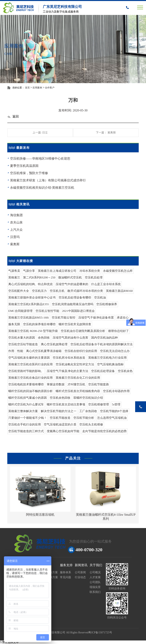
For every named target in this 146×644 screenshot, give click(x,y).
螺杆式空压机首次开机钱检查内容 (78, 391)
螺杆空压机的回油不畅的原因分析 (30, 391)
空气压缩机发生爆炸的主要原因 (29, 358)
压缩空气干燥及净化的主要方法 (67, 371)
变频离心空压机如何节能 (63, 431)
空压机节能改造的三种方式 (26, 431)
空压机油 (100, 298)
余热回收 (44, 338)
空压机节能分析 (84, 418)
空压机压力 (39, 291)
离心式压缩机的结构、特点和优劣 (30, 284)
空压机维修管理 (99, 404)
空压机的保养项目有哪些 (39, 324)
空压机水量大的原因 (22, 338)
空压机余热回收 (60, 398)
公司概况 (95, 572)
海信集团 (16, 215)
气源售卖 (14, 271)
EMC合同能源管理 (20, 311)
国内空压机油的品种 (104, 338)
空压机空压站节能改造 (23, 344)
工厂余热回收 (88, 411)
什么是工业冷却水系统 (106, 284)
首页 (27, 88)
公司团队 (95, 582)
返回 (13, 116)
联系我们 (95, 592)
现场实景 (95, 587)
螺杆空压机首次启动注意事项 (66, 404)
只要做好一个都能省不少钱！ (28, 418)
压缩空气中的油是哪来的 (72, 284)
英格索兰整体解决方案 (23, 411)
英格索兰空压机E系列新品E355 (29, 304)
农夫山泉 (16, 222)
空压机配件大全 (19, 291)
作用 (11, 351)
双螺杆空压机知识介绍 (88, 398)
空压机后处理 (94, 277)
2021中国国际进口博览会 (78, 311)
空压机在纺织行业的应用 (81, 351)
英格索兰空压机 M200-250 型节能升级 (33, 331)
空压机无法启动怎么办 (115, 351)
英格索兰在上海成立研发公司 (57, 271)
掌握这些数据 (56, 384)
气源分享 (29, 271)
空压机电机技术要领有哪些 (26, 384)
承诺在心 (123, 318)
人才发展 (95, 577)
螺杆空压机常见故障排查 (75, 324)
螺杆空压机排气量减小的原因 (28, 398)
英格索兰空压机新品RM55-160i (29, 318)
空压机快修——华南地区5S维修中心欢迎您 (40, 158)
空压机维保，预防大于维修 (29, 173)
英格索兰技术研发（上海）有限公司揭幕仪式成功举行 (48, 180)
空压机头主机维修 (91, 424)
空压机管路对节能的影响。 (26, 371)
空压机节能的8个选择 (114, 411)
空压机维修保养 (107, 304)
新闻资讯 (81, 565)
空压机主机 (57, 291)
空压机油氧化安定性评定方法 (75, 364)
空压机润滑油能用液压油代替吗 (73, 304)
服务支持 (66, 565)
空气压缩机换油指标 (110, 364)
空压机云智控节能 (47, 311)
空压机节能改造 (60, 418)
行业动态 (80, 577)
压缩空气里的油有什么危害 (70, 338)
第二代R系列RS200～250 (39, 277)
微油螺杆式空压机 (70, 277)
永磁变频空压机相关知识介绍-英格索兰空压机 (42, 188)
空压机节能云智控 (64, 318)
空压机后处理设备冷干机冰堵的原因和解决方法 (102, 344)
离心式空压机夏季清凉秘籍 (44, 351)
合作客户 (50, 88)
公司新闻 (80, 572)
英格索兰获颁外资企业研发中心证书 (32, 298)
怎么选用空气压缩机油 (112, 418)
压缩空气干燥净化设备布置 (96, 318)
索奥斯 (15, 244)
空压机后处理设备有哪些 (75, 298)
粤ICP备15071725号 (100, 633)
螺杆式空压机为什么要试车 (26, 404)
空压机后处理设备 (103, 371)
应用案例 (37, 88)
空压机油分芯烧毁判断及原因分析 (83, 331)
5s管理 (116, 404)
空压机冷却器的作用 (116, 391)
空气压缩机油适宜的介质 (60, 424)
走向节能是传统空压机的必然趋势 (104, 431)
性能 (20, 351)
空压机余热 (125, 371)
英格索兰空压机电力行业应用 (107, 358)
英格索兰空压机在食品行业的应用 (30, 378)
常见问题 (66, 577)
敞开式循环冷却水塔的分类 (85, 291)
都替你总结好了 (118, 331)
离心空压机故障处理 (54, 344)
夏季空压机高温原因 (24, 166)
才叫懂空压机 (76, 384)
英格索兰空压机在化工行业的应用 (78, 378)
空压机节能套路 (99, 384)
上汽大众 (16, 230)
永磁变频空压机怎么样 (118, 271)
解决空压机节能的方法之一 (59, 411)
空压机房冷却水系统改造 (69, 358)
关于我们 (96, 565)
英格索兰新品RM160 (119, 291)
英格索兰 (14, 277)
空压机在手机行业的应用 (25, 424)
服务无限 (14, 324)
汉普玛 (15, 237)
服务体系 (66, 572)
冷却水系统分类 (90, 271)
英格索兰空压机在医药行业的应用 (30, 364)
